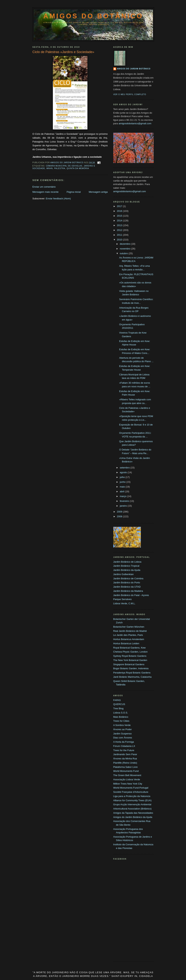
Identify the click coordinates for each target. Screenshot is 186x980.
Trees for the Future (124, 750)
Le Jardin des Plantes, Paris (128, 635)
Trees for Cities (121, 721)
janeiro (124, 506)
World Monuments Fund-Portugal (131, 788)
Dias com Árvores (123, 738)
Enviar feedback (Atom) (58, 199)
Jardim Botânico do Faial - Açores (131, 595)
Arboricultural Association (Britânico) (132, 809)
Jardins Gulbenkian (123, 574)
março (123, 496)
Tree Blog (118, 708)
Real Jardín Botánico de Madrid (130, 631)
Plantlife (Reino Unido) (125, 763)
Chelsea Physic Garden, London (130, 652)
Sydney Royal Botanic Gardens (130, 656)
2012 (120, 230)
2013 (120, 225)
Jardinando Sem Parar (125, 754)
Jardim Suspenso (122, 734)
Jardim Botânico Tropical (126, 566)
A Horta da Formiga (124, 742)
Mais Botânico (121, 717)
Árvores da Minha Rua (125, 759)
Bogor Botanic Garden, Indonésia (131, 668)
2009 (120, 512)
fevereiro (125, 501)
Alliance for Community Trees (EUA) (132, 800)
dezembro (125, 244)
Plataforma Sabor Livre (125, 767)
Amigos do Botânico (93, 16)
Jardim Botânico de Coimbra (128, 578)
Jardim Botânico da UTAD (127, 587)
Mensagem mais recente (46, 192)
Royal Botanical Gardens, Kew (129, 648)
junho (123, 482)
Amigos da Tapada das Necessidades (133, 813)
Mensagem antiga (98, 192)
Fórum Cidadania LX (124, 746)
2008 (120, 516)
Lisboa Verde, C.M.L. (124, 603)
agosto (124, 472)
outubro (124, 253)
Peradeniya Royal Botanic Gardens (132, 673)
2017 (120, 206)
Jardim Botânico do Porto (127, 583)
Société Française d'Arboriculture (131, 792)
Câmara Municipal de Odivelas (64, 166)
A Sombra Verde (122, 725)
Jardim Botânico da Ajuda (127, 570)
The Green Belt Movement (127, 775)
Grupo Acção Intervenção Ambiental (132, 804)
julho (123, 477)
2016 (120, 211)
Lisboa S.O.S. (121, 713)
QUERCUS (119, 704)
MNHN (50, 168)
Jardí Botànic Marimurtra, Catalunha (132, 677)
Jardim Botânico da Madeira (128, 591)
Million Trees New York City (128, 784)
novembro (125, 249)
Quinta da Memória (78, 168)
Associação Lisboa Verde (127, 779)
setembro (125, 468)
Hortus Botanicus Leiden (126, 643)
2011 (120, 235)
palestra (60, 168)
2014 (120, 221)
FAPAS (117, 700)
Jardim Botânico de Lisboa (127, 562)
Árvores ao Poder (123, 729)
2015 (120, 216)
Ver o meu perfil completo (130, 94)
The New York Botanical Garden (130, 660)
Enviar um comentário (44, 187)
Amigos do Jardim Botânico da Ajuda (133, 817)
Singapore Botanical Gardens (129, 664)
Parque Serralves (122, 599)
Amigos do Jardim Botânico (134, 69)
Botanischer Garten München (129, 627)
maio (123, 487)
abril (122, 491)
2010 (120, 240)
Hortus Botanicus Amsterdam (129, 639)
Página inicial (74, 192)
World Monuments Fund (126, 771)
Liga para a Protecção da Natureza (132, 796)
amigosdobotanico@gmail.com (135, 123)
